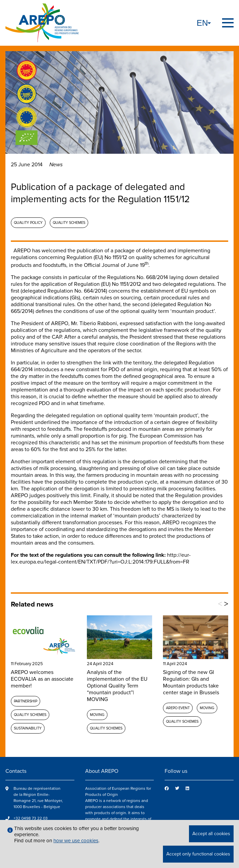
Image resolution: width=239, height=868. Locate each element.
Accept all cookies (211, 834)
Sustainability (28, 728)
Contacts (16, 771)
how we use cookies (76, 841)
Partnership (26, 701)
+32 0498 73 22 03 (31, 818)
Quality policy (28, 223)
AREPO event (178, 708)
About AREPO (102, 771)
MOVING (97, 715)
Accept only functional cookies (198, 854)
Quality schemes (69, 223)
